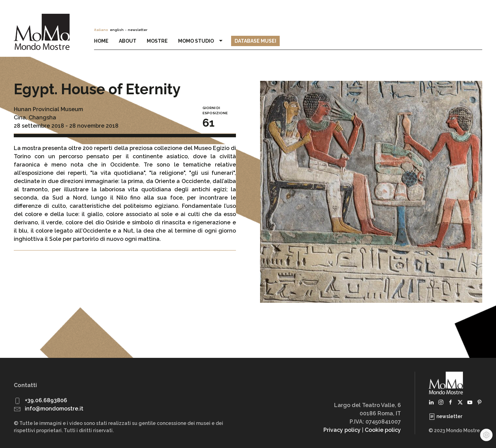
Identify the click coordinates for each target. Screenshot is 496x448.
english (117, 30)
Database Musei (255, 41)
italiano (101, 30)
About (128, 41)
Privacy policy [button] (342, 430)
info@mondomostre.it (54, 409)
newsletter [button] (138, 30)
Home (101, 41)
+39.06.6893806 (46, 400)
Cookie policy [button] (383, 430)
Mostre (157, 41)
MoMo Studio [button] (201, 41)
